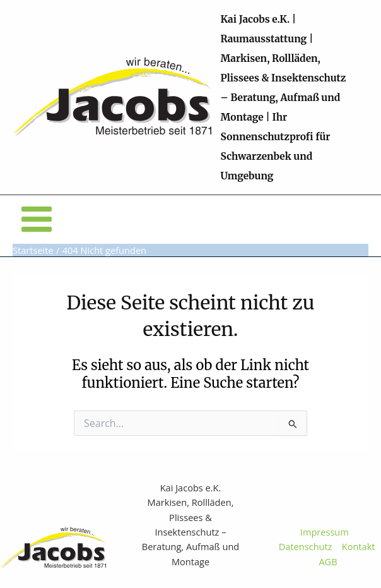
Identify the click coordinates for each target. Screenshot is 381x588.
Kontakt (361, 546)
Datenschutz (306, 546)
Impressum (325, 532)
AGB (328, 561)
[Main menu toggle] (37, 219)
